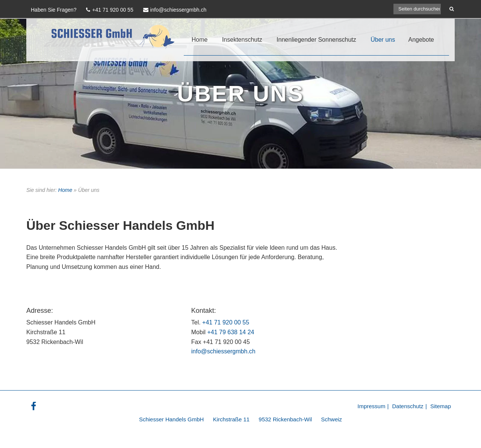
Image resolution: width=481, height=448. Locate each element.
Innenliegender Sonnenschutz (316, 40)
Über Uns (240, 94)
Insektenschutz (242, 40)
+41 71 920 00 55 (226, 322)
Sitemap (441, 406)
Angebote (421, 40)
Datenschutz (408, 406)
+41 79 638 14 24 (231, 332)
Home (200, 40)
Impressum (371, 406)
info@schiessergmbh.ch (223, 351)
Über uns (383, 40)
